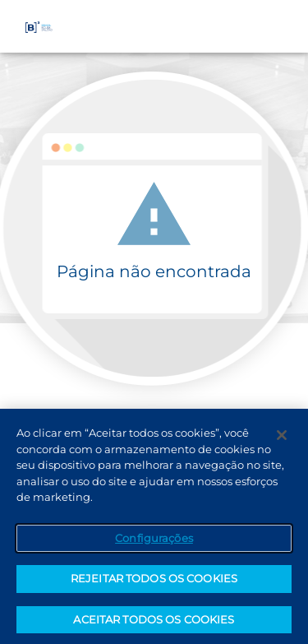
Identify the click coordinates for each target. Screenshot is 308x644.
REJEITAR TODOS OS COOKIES (154, 582)
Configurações (154, 541)
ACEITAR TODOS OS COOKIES (154, 623)
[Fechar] (282, 439)
